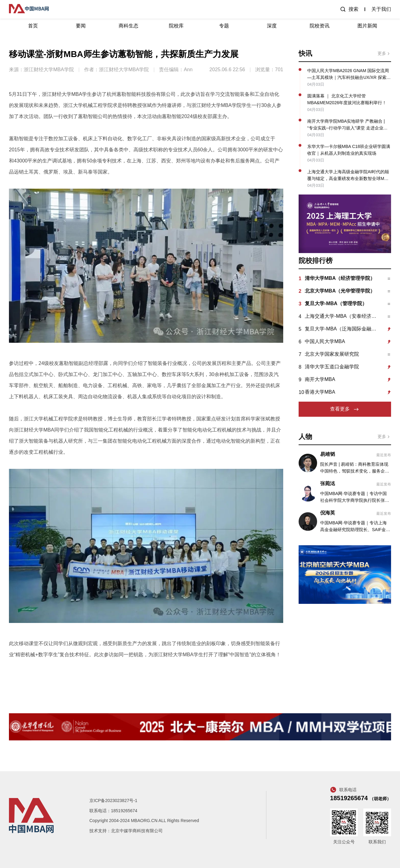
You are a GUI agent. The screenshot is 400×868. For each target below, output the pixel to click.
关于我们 (381, 9)
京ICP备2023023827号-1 (113, 800)
